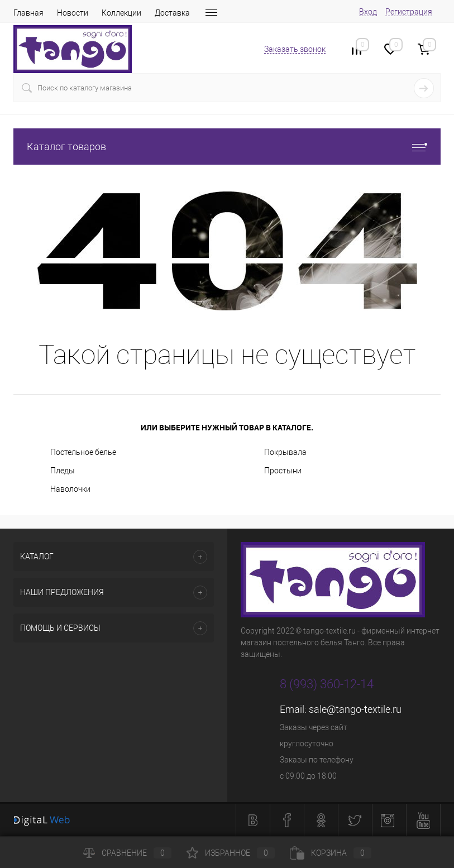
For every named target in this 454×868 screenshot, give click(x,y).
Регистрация (409, 12)
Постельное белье (83, 452)
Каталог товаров (227, 147)
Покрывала (285, 452)
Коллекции (121, 13)
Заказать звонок (295, 49)
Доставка (172, 13)
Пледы (63, 471)
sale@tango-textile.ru (355, 709)
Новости (73, 13)
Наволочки (70, 489)
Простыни (283, 471)
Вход (368, 12)
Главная (28, 13)
